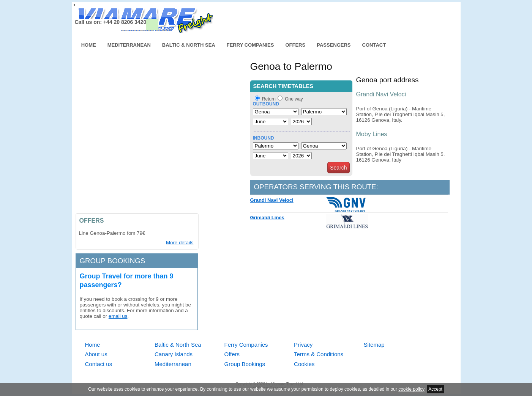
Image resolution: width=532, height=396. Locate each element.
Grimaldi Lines (267, 218)
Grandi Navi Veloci (272, 200)
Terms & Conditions (319, 354)
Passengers (334, 45)
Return (269, 99)
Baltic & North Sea (189, 45)
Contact (374, 45)
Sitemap (374, 345)
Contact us (99, 364)
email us (118, 316)
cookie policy (411, 389)
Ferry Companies (250, 45)
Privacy (303, 345)
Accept (435, 389)
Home (89, 45)
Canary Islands (174, 354)
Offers (295, 45)
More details (180, 243)
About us (96, 354)
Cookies (304, 364)
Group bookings (113, 261)
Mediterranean (129, 45)
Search (338, 168)
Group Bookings (245, 364)
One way (294, 99)
